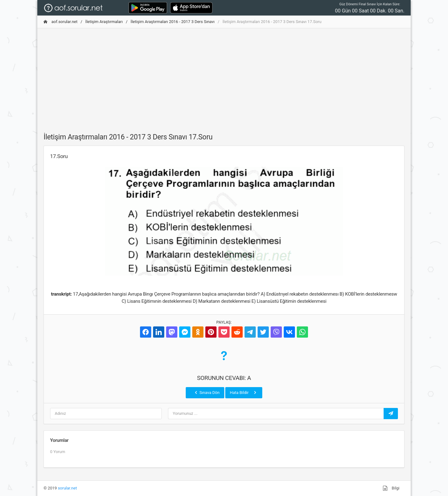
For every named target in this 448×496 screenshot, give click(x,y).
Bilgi (391, 488)
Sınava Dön (207, 392)
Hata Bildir (244, 392)
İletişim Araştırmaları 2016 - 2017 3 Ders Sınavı (173, 22)
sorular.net (67, 488)
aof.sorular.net (61, 22)
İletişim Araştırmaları (104, 22)
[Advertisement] (224, 77)
